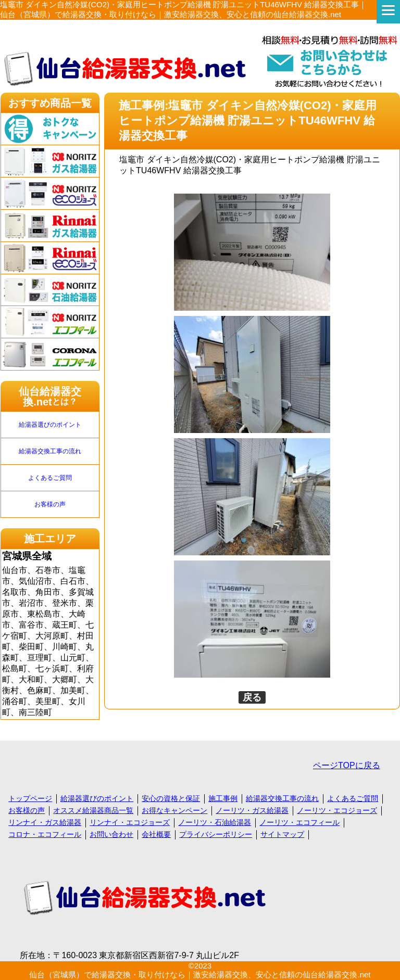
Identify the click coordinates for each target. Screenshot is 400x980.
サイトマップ (282, 834)
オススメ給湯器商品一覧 (93, 810)
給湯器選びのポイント (50, 425)
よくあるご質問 (50, 478)
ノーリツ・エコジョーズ (337, 810)
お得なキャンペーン (174, 810)
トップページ (30, 798)
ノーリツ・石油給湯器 (215, 822)
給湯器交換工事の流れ (50, 451)
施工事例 (223, 798)
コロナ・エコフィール (45, 834)
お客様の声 (50, 504)
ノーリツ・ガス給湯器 (252, 810)
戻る (252, 697)
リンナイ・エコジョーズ (130, 822)
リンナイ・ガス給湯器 (45, 822)
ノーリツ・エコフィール (299, 822)
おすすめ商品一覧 (50, 103)
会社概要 (156, 834)
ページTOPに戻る (347, 765)
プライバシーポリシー (216, 834)
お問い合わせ (111, 834)
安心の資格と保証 (171, 798)
